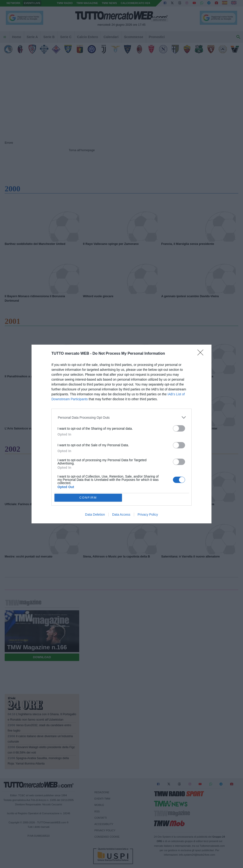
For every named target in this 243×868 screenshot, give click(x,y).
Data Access (121, 514)
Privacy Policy (148, 514)
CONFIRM (88, 498)
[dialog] (121, 434)
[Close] (202, 354)
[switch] (179, 428)
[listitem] (122, 417)
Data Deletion (95, 514)
